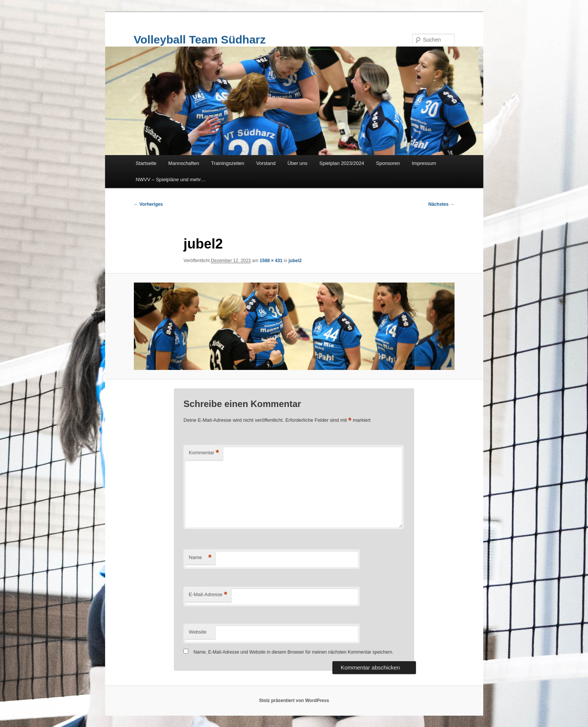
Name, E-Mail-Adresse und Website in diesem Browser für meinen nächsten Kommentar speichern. (294, 652)
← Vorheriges (148, 204)
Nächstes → (441, 204)
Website (198, 632)
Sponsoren (388, 163)
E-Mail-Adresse (208, 595)
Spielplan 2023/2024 (342, 163)
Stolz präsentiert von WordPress (294, 701)
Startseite (146, 163)
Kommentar (204, 453)
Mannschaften (184, 163)
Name (200, 558)
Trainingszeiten (228, 163)
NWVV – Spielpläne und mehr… (171, 179)
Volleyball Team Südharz (200, 40)
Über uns (297, 163)
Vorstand (266, 163)
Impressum (424, 163)
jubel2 (295, 261)
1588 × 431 (271, 261)
